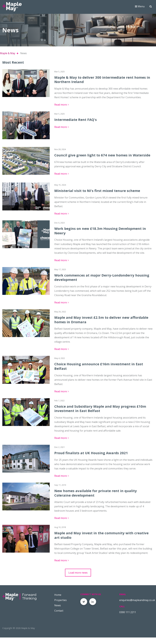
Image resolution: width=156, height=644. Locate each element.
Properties (61, 606)
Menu (140, 9)
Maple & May (8, 60)
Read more (61, 111)
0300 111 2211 (128, 619)
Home (58, 601)
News (58, 612)
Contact (59, 617)
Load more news (78, 579)
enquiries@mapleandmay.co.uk (137, 606)
